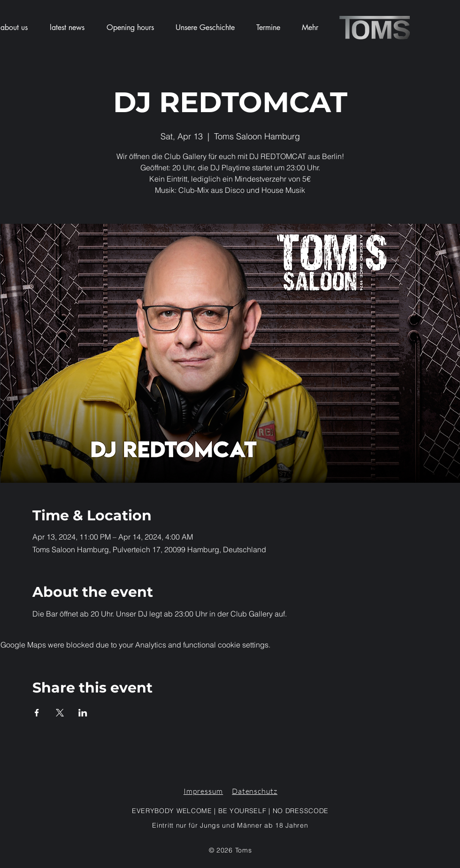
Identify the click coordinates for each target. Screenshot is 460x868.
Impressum (203, 791)
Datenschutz (255, 791)
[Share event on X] (60, 713)
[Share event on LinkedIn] (83, 713)
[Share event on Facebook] (37, 713)
